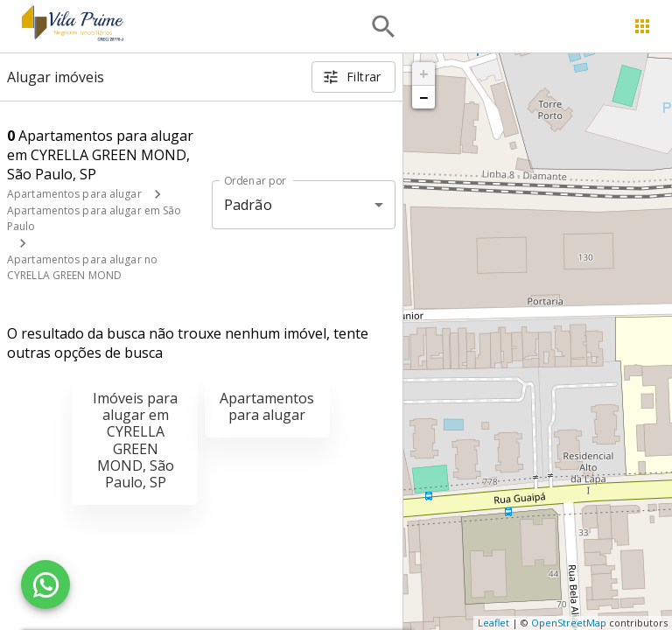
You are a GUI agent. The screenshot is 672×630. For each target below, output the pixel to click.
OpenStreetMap (569, 623)
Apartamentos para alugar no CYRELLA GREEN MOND (82, 267)
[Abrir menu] (642, 26)
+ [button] (424, 73)
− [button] (423, 97)
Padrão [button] (248, 205)
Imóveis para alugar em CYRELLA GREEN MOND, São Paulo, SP (135, 440)
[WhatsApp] (45, 584)
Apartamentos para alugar (74, 194)
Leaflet (493, 623)
